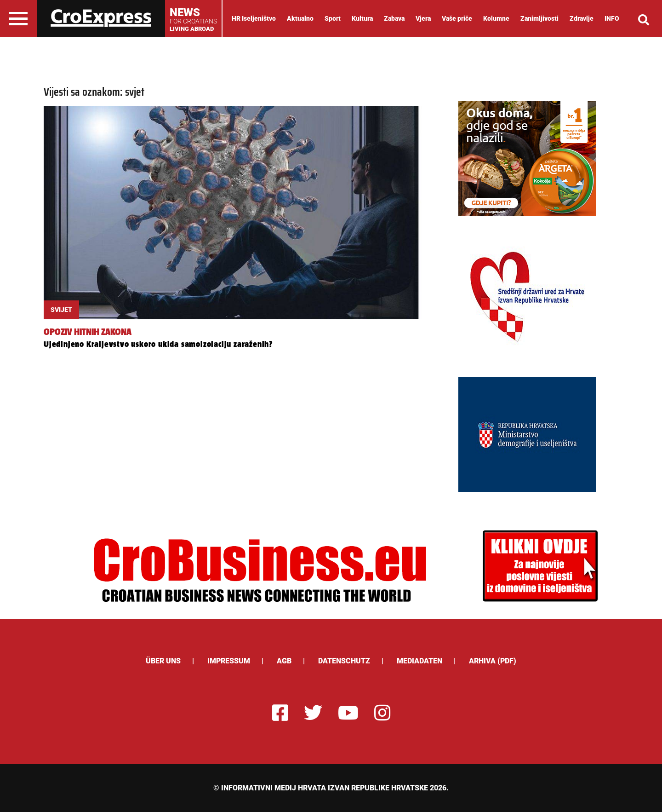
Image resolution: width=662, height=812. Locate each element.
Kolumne (496, 18)
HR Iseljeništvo (254, 18)
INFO (612, 18)
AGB (284, 661)
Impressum (229, 661)
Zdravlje (582, 18)
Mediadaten (419, 661)
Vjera (423, 18)
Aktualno (300, 18)
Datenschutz (344, 661)
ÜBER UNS (163, 661)
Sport (333, 18)
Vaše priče (457, 18)
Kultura (362, 18)
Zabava (394, 18)
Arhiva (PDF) (493, 661)
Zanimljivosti (539, 18)
